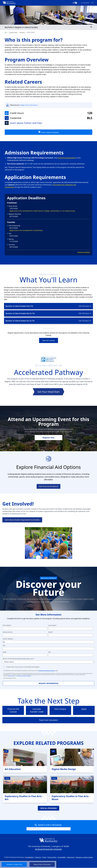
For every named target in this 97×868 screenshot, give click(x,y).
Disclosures (71, 857)
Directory (38, 857)
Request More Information (42, 864)
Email (50, 632)
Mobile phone (8, 632)
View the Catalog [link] (49, 340)
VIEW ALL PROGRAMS (48, 808)
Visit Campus (60, 709)
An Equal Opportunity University (49, 849)
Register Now (48, 438)
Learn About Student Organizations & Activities (22, 520)
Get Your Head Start (48, 392)
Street (8, 639)
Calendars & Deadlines (84, 252)
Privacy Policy (52, 857)
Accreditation (29, 857)
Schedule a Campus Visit (14, 864)
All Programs (85, 3)
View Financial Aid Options (48, 486)
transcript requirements (67, 158)
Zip (49, 652)
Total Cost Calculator (48, 720)
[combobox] (48, 642)
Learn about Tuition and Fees (26, 123)
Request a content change (84, 857)
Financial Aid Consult (13, 710)
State (4, 652)
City (4, 645)
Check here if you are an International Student (23, 667)
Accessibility (62, 857)
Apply (92, 3)
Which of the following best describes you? (18, 659)
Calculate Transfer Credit (37, 710)
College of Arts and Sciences (29, 105)
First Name (6, 625)
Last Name (52, 625)
